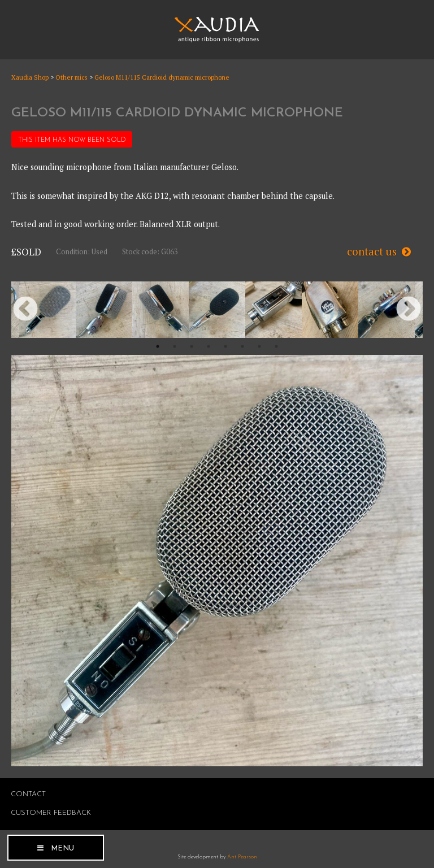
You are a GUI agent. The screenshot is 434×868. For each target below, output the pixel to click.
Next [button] (409, 310)
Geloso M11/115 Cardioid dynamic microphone (162, 77)
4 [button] (209, 346)
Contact (28, 794)
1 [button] (158, 346)
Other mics (71, 77)
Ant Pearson (242, 857)
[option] (47, 310)
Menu (62, 849)
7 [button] (259, 346)
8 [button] (276, 346)
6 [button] (242, 346)
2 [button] (175, 346)
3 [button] (192, 346)
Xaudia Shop (30, 77)
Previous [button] (25, 310)
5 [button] (225, 346)
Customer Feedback (51, 813)
